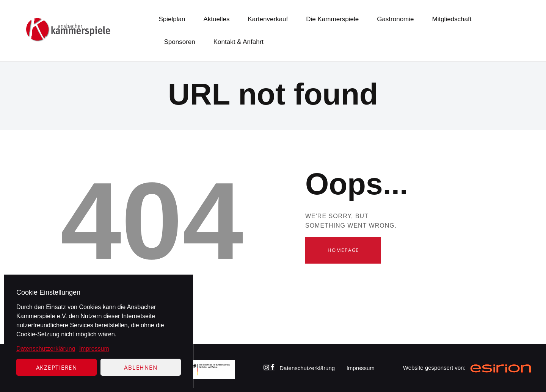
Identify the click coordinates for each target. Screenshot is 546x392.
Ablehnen (141, 367)
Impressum (94, 349)
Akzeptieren (57, 367)
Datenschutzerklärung (46, 349)
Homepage (343, 250)
